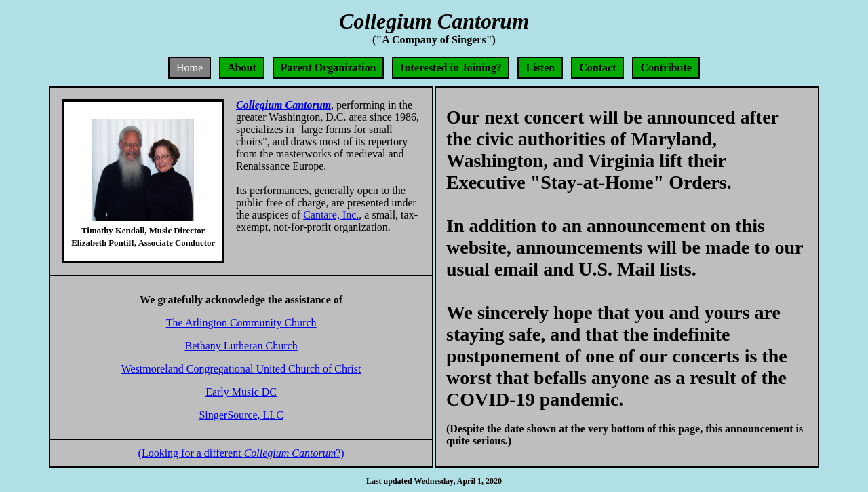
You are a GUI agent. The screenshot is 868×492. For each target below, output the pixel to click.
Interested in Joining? (451, 68)
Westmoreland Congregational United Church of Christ (241, 369)
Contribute (666, 68)
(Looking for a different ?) (241, 453)
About (242, 68)
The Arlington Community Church (241, 323)
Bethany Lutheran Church (241, 346)
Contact (597, 68)
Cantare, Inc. (331, 215)
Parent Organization (329, 68)
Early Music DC (241, 392)
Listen (540, 68)
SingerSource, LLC (241, 415)
